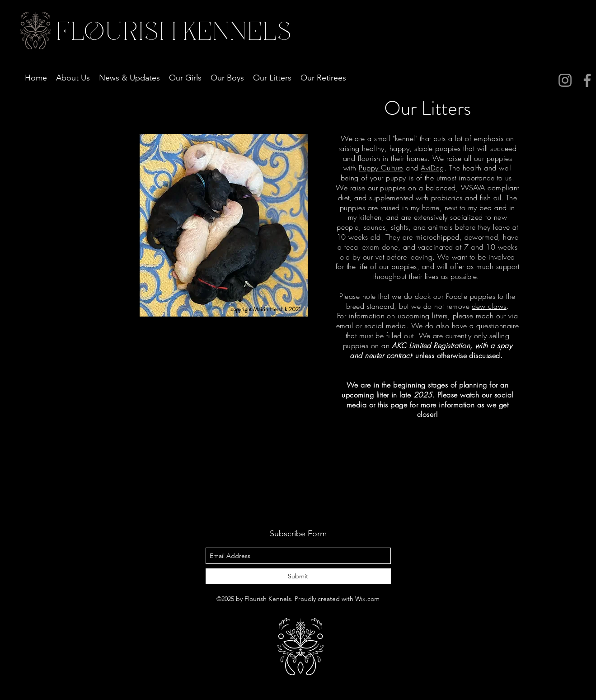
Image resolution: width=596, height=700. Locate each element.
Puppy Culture (381, 168)
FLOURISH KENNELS (172, 32)
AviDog (432, 168)
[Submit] (298, 576)
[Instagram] (565, 80)
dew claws (489, 306)
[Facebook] (587, 80)
